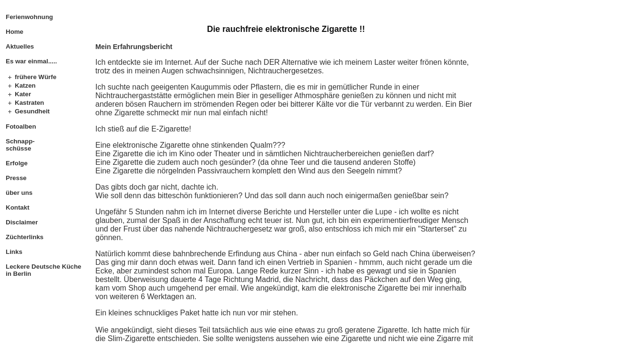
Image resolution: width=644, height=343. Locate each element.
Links (14, 252)
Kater (23, 94)
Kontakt (18, 207)
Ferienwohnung (29, 17)
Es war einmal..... (31, 61)
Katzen (25, 86)
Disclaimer (22, 222)
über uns (19, 193)
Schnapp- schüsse (20, 145)
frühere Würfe (36, 77)
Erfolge (17, 163)
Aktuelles (20, 46)
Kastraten (29, 103)
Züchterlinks (25, 237)
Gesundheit (32, 111)
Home (15, 32)
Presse (16, 178)
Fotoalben (21, 126)
